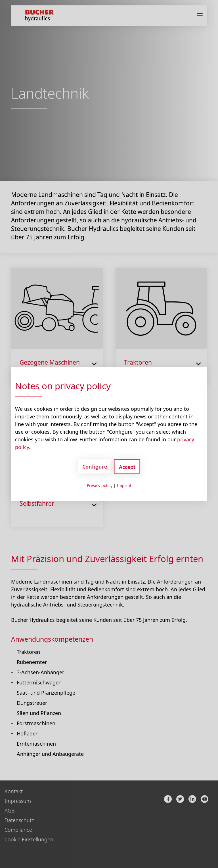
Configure (95, 466)
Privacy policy (100, 485)
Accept (127, 467)
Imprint (124, 485)
